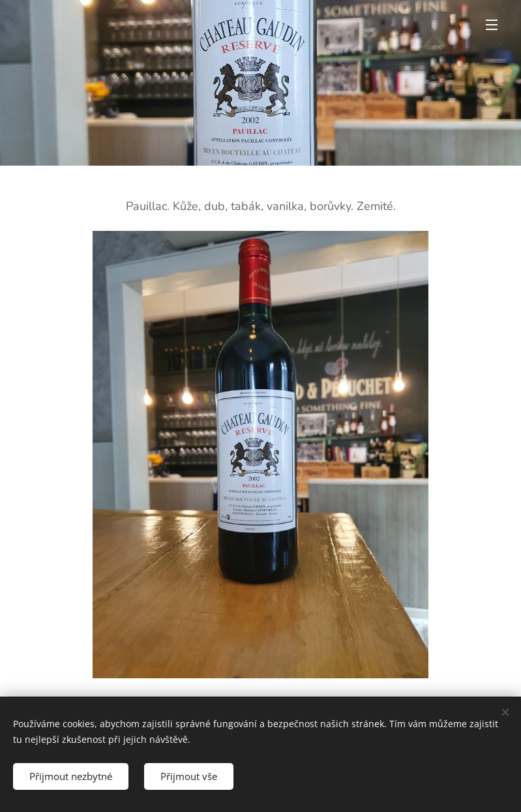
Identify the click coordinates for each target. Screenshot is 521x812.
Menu (492, 25)
